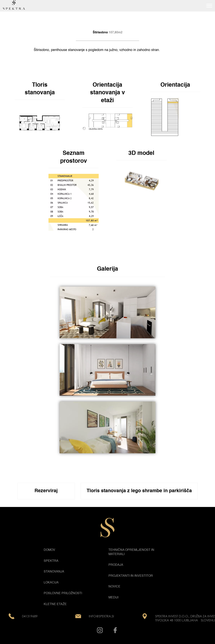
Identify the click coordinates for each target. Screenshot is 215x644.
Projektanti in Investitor (131, 576)
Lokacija (51, 583)
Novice (114, 587)
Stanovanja (54, 572)
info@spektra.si (101, 616)
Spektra (51, 561)
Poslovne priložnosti (63, 593)
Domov (49, 550)
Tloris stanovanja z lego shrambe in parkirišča (139, 491)
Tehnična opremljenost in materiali (131, 552)
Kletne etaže (55, 604)
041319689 (30, 616)
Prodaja (116, 565)
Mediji (113, 598)
